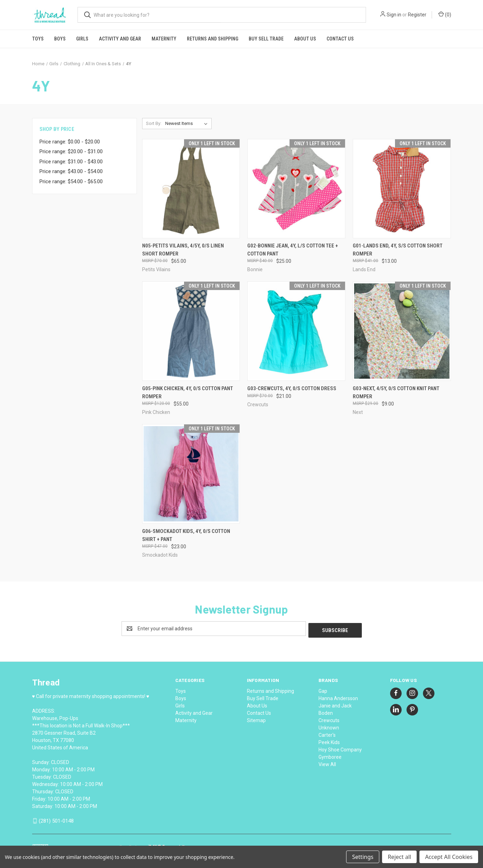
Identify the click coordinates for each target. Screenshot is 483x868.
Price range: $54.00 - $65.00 (71, 181)
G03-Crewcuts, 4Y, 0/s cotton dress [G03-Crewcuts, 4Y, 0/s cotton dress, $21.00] (292, 388)
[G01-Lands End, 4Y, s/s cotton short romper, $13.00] (402, 189)
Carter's (327, 733)
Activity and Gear (120, 39)
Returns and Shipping (213, 39)
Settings (363, 857)
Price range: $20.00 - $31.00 (71, 151)
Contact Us (340, 39)
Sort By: (154, 123)
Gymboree (330, 755)
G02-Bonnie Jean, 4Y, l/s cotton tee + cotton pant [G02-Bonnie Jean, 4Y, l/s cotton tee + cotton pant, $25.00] (293, 250)
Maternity (164, 39)
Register (417, 15)
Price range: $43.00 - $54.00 (71, 171)
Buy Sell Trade (266, 39)
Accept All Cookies (449, 857)
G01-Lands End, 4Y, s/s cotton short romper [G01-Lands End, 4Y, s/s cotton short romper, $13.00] (398, 250)
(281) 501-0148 (56, 819)
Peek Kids (329, 741)
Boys (60, 39)
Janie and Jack (335, 704)
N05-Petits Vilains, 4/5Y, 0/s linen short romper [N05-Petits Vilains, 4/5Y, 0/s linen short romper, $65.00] (183, 250)
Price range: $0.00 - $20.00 (70, 142)
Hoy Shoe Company (340, 748)
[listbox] (188, 124)
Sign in (394, 15)
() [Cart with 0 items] (445, 14)
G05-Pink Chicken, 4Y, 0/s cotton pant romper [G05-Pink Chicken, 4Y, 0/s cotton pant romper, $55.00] (188, 392)
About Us (305, 39)
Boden (326, 711)
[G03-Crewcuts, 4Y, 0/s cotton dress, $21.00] (296, 331)
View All (327, 763)
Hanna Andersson (338, 697)
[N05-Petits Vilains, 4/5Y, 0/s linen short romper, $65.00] (191, 189)
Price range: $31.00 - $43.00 (71, 162)
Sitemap (256, 719)
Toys (38, 39)
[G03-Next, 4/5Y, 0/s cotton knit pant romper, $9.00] (402, 331)
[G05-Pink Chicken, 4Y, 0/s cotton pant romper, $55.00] (191, 331)
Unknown (329, 726)
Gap (323, 689)
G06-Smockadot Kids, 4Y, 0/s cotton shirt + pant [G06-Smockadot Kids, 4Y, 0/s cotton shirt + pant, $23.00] (186, 535)
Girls (82, 39)
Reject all (399, 857)
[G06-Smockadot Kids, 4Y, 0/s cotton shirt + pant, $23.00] (191, 474)
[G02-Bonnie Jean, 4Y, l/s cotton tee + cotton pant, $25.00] (296, 189)
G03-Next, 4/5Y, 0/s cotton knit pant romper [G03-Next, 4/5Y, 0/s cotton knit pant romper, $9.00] (396, 392)
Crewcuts (329, 719)
